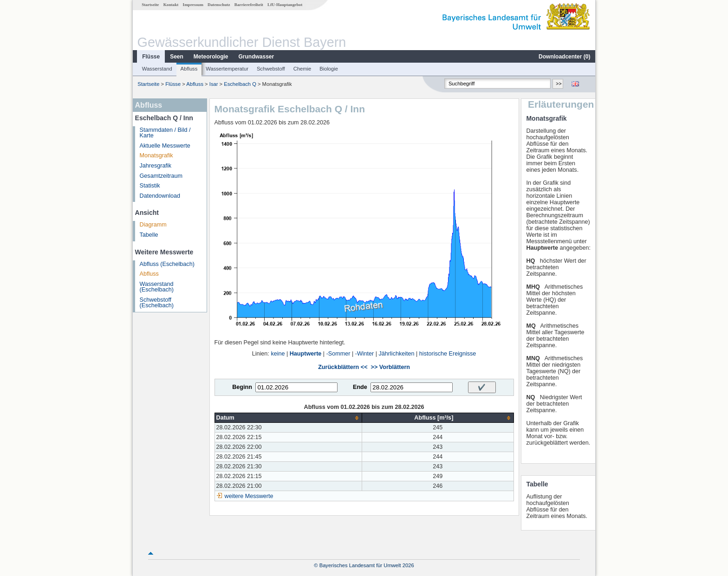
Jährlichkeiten (397, 354)
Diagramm (153, 225)
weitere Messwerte (249, 496)
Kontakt (171, 5)
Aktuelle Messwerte (165, 146)
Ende (360, 387)
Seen (177, 57)
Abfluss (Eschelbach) (167, 264)
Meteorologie (211, 57)
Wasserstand (157, 69)
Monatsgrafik (156, 155)
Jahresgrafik (156, 166)
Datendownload (160, 196)
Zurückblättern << (343, 367)
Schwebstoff (271, 69)
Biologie (329, 69)
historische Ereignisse (448, 354)
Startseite (150, 5)
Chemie (302, 69)
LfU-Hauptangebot (285, 5)
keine (278, 354)
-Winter (365, 354)
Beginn (242, 387)
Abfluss (189, 69)
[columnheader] (288, 418)
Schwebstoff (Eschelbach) (157, 303)
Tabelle (149, 235)
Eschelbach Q (240, 84)
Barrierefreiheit (249, 5)
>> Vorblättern (390, 367)
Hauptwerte (306, 354)
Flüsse (151, 57)
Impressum (193, 5)
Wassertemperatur (227, 69)
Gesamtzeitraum (161, 176)
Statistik (150, 186)
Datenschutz (219, 5)
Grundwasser (257, 57)
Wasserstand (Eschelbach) (157, 287)
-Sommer (338, 354)
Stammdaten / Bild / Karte (165, 133)
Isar (214, 84)
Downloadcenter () (564, 57)
